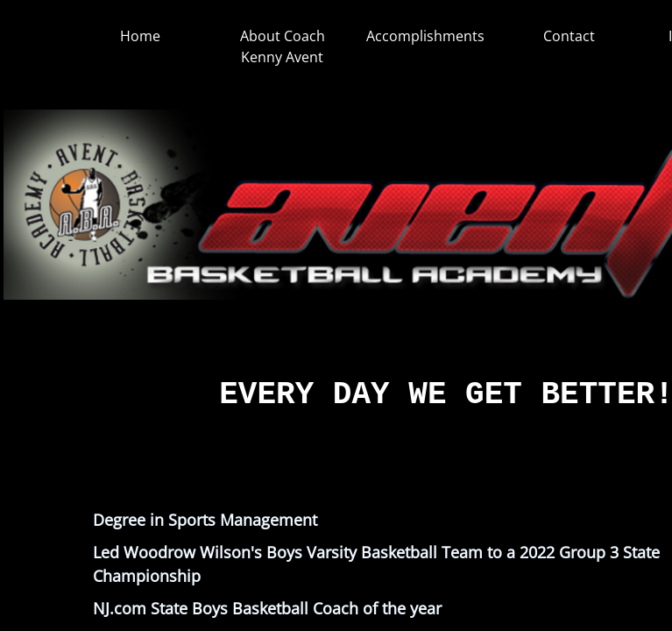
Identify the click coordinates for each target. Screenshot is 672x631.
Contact (569, 36)
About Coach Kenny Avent (283, 46)
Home (140, 36)
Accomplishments (425, 36)
